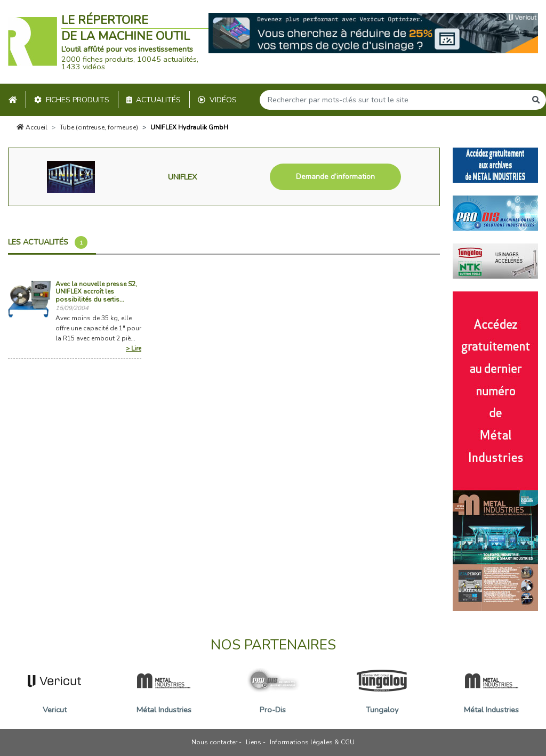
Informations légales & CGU (312, 742)
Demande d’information (335, 177)
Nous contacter (214, 742)
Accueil (32, 127)
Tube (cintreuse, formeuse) (99, 127)
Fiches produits (72, 100)
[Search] (393, 100)
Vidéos (217, 100)
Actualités (154, 100)
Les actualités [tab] (48, 242)
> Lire (134, 348)
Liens (254, 742)
